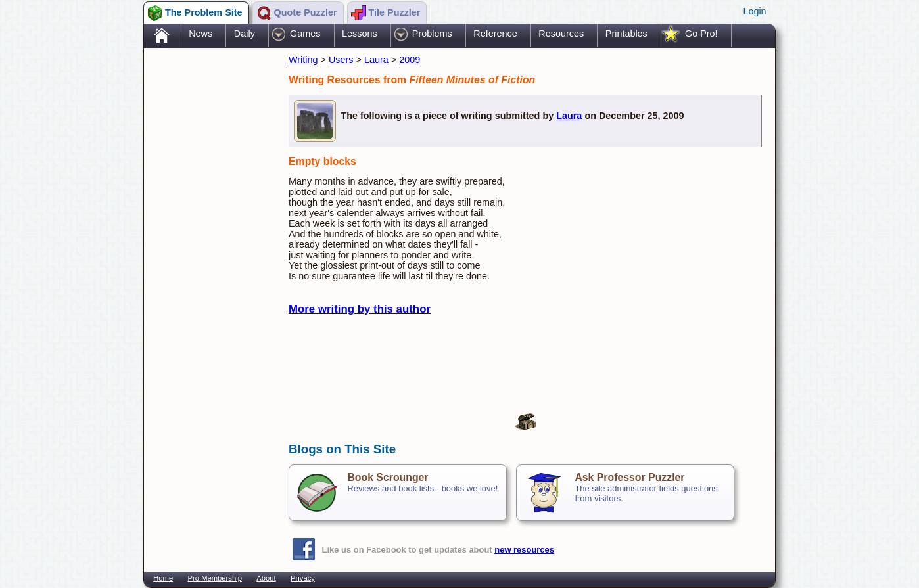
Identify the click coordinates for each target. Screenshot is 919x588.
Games (305, 34)
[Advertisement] (210, 258)
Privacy (303, 578)
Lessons (360, 34)
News (200, 34)
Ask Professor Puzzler (629, 477)
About (266, 578)
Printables (626, 34)
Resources (561, 34)
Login (754, 11)
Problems (432, 34)
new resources (524, 550)
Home (163, 578)
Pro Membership (215, 578)
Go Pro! (701, 34)
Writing (303, 60)
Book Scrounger (388, 477)
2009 (410, 60)
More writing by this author (360, 309)
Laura (376, 60)
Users (341, 60)
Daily (245, 34)
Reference (495, 34)
